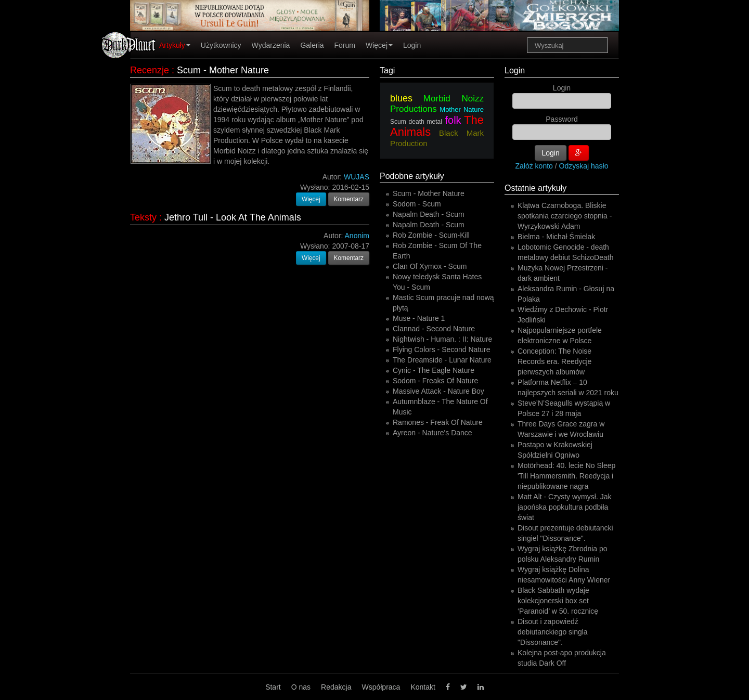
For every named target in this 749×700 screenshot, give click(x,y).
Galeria (312, 45)
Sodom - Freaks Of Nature (435, 381)
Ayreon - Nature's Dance (432, 433)
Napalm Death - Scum (429, 214)
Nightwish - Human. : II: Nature (442, 339)
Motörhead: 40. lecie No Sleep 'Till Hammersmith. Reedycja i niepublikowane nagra (566, 476)
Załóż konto (534, 166)
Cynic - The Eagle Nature (434, 370)
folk (453, 120)
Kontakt (423, 687)
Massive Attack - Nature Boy (438, 391)
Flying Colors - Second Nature (442, 349)
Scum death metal (416, 122)
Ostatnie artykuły (535, 188)
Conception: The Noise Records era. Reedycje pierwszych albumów (554, 361)
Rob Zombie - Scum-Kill (431, 235)
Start (273, 687)
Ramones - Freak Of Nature (438, 422)
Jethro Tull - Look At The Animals (233, 217)
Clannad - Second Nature (434, 329)
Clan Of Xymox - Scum (430, 266)
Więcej (379, 45)
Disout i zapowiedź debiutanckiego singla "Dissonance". (553, 632)
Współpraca (381, 687)
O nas (301, 687)
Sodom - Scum (417, 204)
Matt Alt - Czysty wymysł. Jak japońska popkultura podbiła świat (564, 507)
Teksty (143, 217)
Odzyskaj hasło (584, 166)
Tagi (387, 70)
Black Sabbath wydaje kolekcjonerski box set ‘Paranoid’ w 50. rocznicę (558, 601)
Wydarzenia (271, 45)
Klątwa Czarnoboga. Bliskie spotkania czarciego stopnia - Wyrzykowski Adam (565, 216)
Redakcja (336, 687)
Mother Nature (462, 109)
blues (401, 98)
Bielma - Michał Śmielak (556, 237)
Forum (345, 45)
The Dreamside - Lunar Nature (442, 360)
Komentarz (349, 199)
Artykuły (175, 45)
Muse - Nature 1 (419, 318)
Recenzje (150, 70)
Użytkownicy (221, 45)
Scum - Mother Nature (223, 70)
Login (412, 45)
